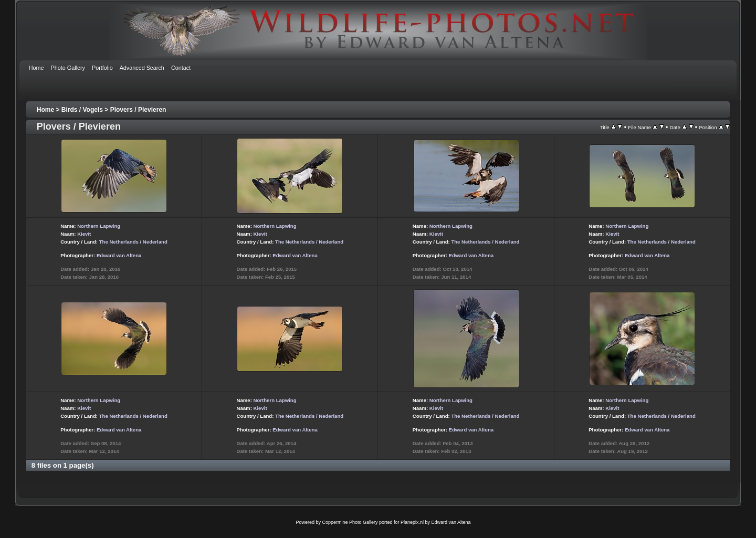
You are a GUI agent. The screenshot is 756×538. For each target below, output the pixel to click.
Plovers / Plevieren (138, 110)
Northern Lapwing (99, 226)
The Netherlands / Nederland (133, 242)
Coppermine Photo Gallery (350, 522)
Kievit (84, 234)
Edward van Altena (119, 255)
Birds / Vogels (82, 110)
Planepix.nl (412, 522)
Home (45, 110)
